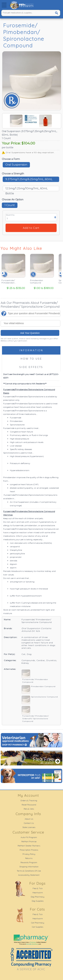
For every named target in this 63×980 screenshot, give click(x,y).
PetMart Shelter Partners (29, 846)
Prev (3, 273)
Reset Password (29, 805)
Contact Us (29, 823)
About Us (29, 819)
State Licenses (29, 827)
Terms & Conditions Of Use (29, 871)
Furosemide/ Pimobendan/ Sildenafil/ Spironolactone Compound (36, 719)
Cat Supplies (38, 927)
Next (60, 273)
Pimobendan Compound (43, 686)
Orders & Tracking (29, 800)
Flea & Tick (38, 888)
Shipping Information (29, 867)
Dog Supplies (38, 901)
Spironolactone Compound (44, 697)
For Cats (37, 909)
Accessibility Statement (29, 875)
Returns (29, 858)
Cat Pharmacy (38, 923)
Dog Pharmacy (38, 897)
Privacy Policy (29, 854)
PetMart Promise (29, 841)
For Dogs (37, 883)
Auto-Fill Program (29, 837)
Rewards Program (29, 862)
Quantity (10, 215)
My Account (28, 795)
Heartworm (38, 893)
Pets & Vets (29, 809)
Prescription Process (29, 850)
